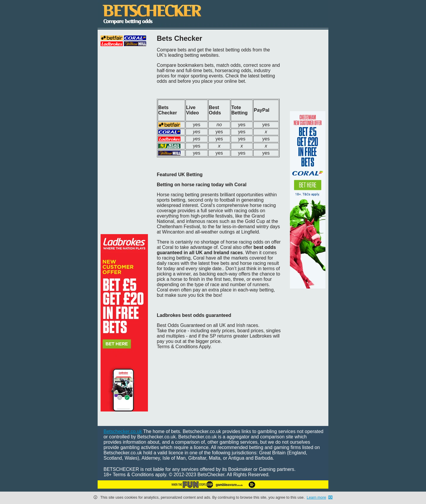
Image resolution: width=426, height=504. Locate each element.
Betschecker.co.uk (123, 431)
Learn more (316, 497)
